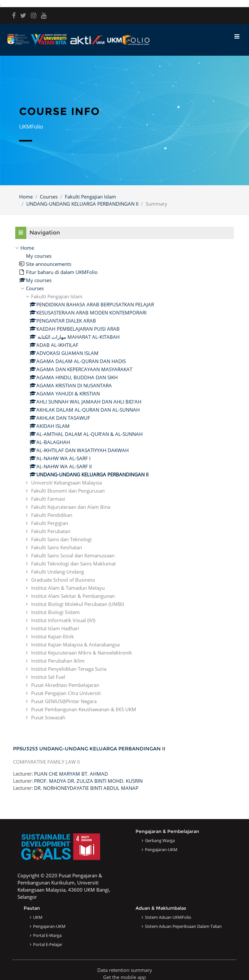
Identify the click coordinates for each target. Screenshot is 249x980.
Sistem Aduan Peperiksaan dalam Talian (183, 926)
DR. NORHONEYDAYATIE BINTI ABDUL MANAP (86, 788)
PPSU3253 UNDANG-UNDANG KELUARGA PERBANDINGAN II (89, 749)
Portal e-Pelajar (48, 944)
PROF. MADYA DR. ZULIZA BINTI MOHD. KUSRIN (88, 781)
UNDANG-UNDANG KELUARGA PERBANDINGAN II (82, 204)
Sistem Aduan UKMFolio (168, 917)
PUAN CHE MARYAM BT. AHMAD (71, 774)
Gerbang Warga (160, 840)
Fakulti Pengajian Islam (90, 197)
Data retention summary (125, 970)
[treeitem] (124, 483)
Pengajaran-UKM (161, 849)
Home (26, 197)
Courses (49, 197)
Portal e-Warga (47, 935)
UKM (38, 917)
